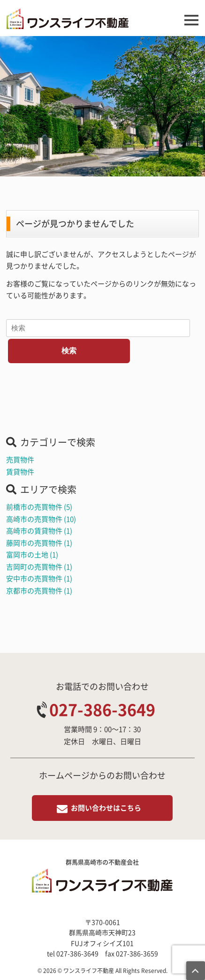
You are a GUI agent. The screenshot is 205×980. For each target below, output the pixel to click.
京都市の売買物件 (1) (39, 591)
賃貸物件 (20, 472)
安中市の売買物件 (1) (39, 578)
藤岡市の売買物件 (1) (39, 543)
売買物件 (20, 460)
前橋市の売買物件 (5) (39, 507)
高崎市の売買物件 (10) (41, 519)
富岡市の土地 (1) (32, 555)
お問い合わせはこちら (106, 808)
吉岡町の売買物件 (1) (39, 567)
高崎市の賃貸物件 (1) (39, 531)
